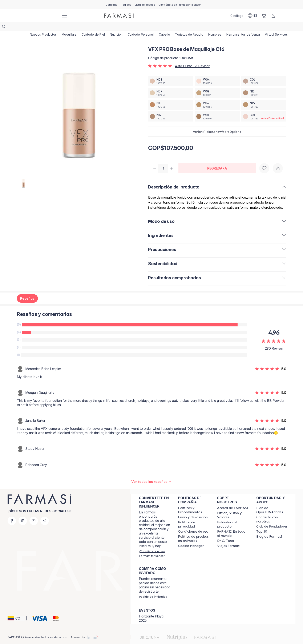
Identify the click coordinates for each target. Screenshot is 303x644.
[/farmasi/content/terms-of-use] (193, 524)
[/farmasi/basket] (264, 16)
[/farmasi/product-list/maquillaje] (69, 27)
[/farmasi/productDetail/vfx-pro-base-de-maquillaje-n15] (264, 96)
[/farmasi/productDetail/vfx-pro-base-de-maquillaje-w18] (217, 108)
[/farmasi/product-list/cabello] (166, 27)
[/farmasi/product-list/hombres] (216, 27)
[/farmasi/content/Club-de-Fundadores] (272, 518)
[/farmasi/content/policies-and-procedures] (194, 502)
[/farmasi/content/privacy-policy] (194, 516)
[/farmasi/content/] (191, 538)
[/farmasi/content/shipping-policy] (193, 509)
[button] (217, 123)
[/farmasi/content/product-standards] (233, 516)
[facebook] (12, 513)
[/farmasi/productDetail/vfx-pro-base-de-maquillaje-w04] (217, 73)
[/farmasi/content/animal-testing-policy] (194, 531)
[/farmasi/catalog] (112, 4)
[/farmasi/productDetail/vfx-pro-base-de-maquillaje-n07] (171, 84)
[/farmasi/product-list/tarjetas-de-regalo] (191, 27)
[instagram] (23, 513)
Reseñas (27, 290)
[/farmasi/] (42, 16)
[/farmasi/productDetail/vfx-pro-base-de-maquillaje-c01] (264, 108)
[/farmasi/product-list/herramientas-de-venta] (245, 27)
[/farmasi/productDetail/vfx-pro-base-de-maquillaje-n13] (171, 96)
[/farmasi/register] (126, 4)
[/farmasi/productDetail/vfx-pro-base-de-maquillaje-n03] (171, 73)
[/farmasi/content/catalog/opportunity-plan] (272, 502)
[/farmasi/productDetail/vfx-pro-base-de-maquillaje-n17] (171, 108)
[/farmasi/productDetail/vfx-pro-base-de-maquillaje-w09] (217, 84)
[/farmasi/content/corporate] (233, 526)
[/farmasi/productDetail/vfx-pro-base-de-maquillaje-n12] (264, 84)
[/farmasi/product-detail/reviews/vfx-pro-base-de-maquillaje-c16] (151, 474)
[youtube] (34, 513)
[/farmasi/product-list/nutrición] (117, 27)
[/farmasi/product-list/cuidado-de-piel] (94, 27)
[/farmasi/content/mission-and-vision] (233, 507)
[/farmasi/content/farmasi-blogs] (269, 529)
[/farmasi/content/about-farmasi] (233, 500)
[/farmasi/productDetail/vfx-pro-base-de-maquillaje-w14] (217, 96)
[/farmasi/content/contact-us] (272, 511)
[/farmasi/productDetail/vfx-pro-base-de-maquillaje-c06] (264, 73)
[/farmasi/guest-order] (153, 589)
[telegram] (45, 513)
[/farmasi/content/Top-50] (262, 524)
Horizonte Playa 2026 (151, 610)
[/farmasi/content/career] (229, 538)
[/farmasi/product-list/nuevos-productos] (43, 27)
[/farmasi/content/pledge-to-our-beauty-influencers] (225, 533)
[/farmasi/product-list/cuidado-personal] (142, 27)
